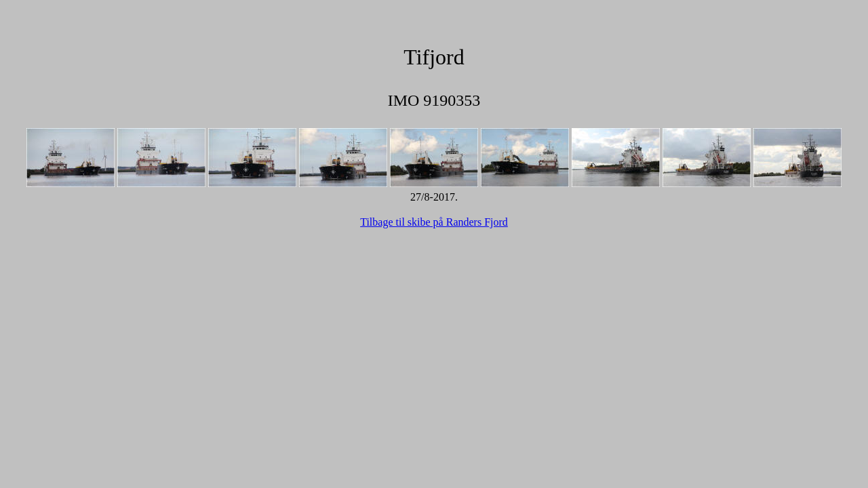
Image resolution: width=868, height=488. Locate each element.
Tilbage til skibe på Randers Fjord (434, 222)
